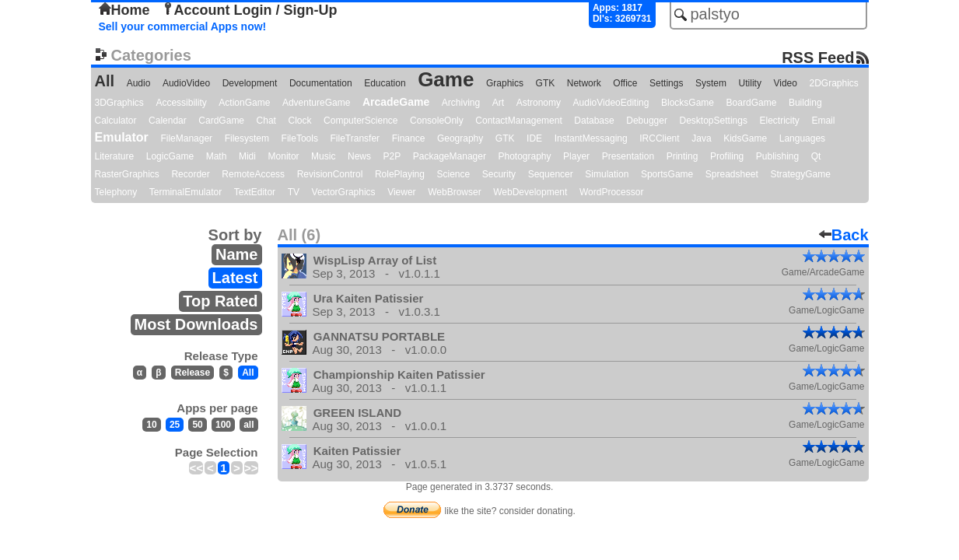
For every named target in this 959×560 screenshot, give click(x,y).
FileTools (300, 138)
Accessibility (181, 103)
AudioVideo (186, 83)
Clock (300, 121)
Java (701, 138)
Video (785, 83)
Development (250, 83)
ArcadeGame (396, 102)
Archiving (461, 103)
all (248, 425)
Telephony (116, 192)
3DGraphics (119, 103)
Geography (460, 138)
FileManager (186, 138)
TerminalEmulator (185, 192)
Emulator (122, 137)
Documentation (321, 83)
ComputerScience (360, 121)
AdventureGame (316, 103)
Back (844, 235)
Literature (115, 156)
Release (192, 373)
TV (294, 192)
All (105, 81)
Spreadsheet (732, 174)
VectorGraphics (344, 192)
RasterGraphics (127, 174)
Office (625, 83)
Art (498, 103)
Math (217, 156)
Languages (802, 138)
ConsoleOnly (437, 121)
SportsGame (667, 174)
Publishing (777, 156)
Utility (750, 83)
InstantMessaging (591, 138)
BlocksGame (688, 103)
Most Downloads (196, 324)
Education (385, 83)
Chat (266, 121)
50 (197, 425)
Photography (524, 156)
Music (323, 156)
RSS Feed (818, 57)
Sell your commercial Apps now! (183, 26)
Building (805, 103)
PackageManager (450, 156)
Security (499, 174)
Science (454, 174)
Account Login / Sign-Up (250, 10)
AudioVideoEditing (611, 103)
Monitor (284, 156)
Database (594, 121)
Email (823, 121)
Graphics (505, 83)
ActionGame (244, 103)
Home (124, 10)
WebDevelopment (530, 192)
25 (175, 425)
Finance (409, 138)
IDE (534, 138)
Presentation (628, 156)
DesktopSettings (714, 121)
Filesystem (247, 138)
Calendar (168, 121)
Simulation (607, 174)
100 (223, 425)
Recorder (190, 174)
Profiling (727, 156)
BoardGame (752, 103)
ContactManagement (518, 121)
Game (446, 79)
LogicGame (170, 156)
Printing (682, 156)
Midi (247, 156)
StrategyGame (800, 174)
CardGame (221, 121)
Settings (666, 83)
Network (584, 83)
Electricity (779, 121)
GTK (546, 83)
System (711, 83)
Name (236, 254)
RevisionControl (330, 174)
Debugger (647, 121)
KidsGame (745, 138)
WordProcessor (611, 192)
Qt (816, 156)
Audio (139, 83)
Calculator (116, 121)
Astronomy (539, 103)
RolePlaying (400, 174)
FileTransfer (355, 138)
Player (576, 156)
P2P (392, 156)
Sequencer (551, 174)
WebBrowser (454, 192)
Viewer (401, 192)
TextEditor (255, 192)
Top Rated (220, 301)
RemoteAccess (253, 174)
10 (151, 425)
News (359, 156)
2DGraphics (834, 83)
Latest (235, 278)
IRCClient (659, 138)
